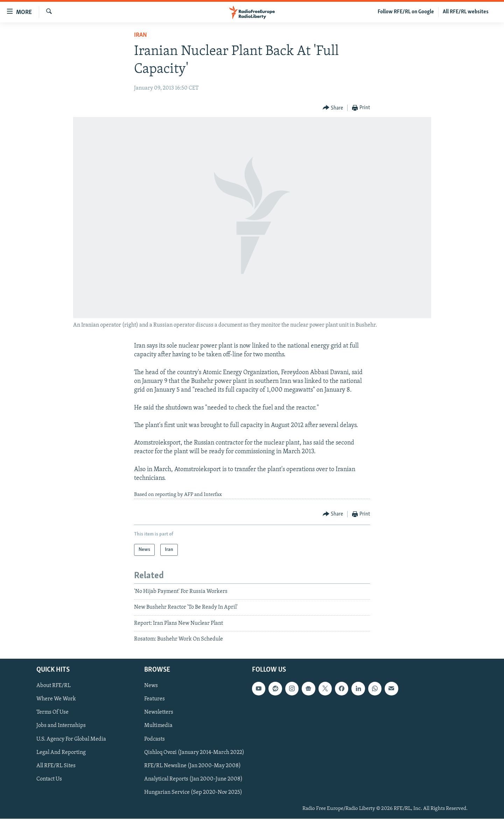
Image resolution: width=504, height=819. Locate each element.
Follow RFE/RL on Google (406, 12)
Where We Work (56, 699)
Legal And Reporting (61, 752)
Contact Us (49, 779)
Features (155, 699)
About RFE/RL (54, 686)
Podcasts (155, 739)
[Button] (333, 108)
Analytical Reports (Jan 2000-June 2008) (193, 779)
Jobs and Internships (61, 726)
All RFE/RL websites (466, 12)
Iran (141, 35)
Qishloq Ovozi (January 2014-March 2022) (194, 752)
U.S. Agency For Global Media (71, 739)
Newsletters (159, 713)
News (151, 686)
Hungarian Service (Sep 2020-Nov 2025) (193, 792)
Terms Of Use (52, 713)
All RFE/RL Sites (56, 766)
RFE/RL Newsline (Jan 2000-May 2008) (192, 766)
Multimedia (158, 726)
